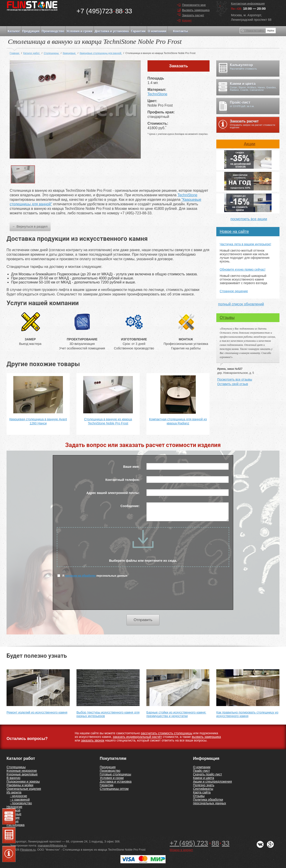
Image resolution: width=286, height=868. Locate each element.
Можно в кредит (181, 850)
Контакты (180, 31)
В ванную (13, 778)
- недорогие (18, 796)
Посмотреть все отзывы (235, 379)
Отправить (143, 620)
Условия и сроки (79, 31)
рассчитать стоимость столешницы (166, 733)
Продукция (31, 31)
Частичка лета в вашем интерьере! (245, 244)
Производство (53, 31)
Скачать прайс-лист (208, 774)
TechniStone (157, 94)
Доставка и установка (112, 31)
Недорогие (14, 807)
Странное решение (234, 291)
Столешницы (16, 767)
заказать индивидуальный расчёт (137, 737)
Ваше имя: (131, 467)
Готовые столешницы (115, 774)
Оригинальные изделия (24, 789)
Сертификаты (203, 789)
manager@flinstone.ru (52, 846)
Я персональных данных (92, 576)
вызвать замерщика (206, 737)
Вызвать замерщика (196, 10)
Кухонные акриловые (22, 774)
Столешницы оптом (114, 789)
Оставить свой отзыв (233, 384)
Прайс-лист (202, 771)
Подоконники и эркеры (23, 781)
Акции (249, 144)
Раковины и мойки (20, 785)
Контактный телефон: (122, 480)
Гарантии (138, 31)
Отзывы (227, 318)
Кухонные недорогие (22, 771)
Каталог (14, 31)
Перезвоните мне (194, 5)
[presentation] (143, 596)
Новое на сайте (234, 232)
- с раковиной (20, 800)
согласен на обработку (80, 576)
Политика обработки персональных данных (210, 801)
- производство (21, 803)
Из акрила (14, 792)
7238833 (104, 11)
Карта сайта (202, 792)
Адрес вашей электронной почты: (113, 493)
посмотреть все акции (249, 219)
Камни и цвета (204, 778)
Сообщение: (130, 506)
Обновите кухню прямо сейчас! (243, 269)
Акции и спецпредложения (212, 781)
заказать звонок (93, 740)
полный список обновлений (241, 304)
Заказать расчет (193, 15)
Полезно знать (204, 785)
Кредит (187, 20)
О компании (157, 31)
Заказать (179, 66)
